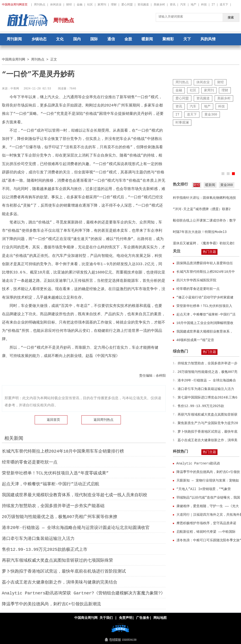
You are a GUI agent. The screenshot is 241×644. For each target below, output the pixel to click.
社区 (90, 5)
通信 (111, 39)
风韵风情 (208, 39)
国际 (94, 39)
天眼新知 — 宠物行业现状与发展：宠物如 (208, 480)
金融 (80, 5)
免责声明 (125, 618)
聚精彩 (168, 39)
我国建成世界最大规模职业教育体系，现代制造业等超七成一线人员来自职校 (75, 495)
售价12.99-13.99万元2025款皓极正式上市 (45, 550)
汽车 (183, 5)
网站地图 (160, 618)
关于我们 (106, 618)
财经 (69, 5)
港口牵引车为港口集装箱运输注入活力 (38, 539)
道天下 (224, 5)
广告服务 (143, 618)
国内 (77, 39)
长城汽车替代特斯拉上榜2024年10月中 (206, 272)
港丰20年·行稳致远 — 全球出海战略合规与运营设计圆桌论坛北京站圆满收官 (76, 528)
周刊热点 (40, 5)
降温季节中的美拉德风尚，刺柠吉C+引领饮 (208, 472)
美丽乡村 (159, 5)
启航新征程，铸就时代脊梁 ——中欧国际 (206, 532)
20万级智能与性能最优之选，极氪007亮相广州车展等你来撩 (60, 517)
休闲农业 (56, 5)
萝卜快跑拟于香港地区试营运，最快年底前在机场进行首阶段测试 (64, 571)
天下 (187, 39)
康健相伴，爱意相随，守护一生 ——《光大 (208, 506)
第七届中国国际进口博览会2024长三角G (208, 397)
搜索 (231, 17)
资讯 (173, 5)
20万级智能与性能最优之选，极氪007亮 (208, 372)
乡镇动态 (39, 39)
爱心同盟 (127, 5)
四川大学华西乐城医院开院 (196, 280)
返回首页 (53, 420)
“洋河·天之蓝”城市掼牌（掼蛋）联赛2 (202, 209)
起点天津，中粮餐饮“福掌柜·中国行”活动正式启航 (51, 484)
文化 (60, 39)
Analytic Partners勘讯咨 (198, 463)
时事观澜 (182, 123)
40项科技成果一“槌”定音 (195, 340)
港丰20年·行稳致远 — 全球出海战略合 (207, 380)
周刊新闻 (14, 39)
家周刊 (102, 5)
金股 (128, 39)
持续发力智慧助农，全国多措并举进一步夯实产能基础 (53, 506)
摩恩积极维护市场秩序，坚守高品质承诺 (206, 523)
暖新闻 (147, 39)
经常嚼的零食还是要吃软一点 (30, 462)
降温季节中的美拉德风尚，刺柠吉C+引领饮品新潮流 (52, 604)
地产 (194, 5)
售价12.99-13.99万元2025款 (201, 406)
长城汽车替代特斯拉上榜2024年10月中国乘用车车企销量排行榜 (63, 451)
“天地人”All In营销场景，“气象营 (204, 489)
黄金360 (211, 114)
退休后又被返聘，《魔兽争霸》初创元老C (204, 243)
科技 (204, 5)
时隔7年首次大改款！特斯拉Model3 (200, 232)
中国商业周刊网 (14, 59)
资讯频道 (143, 5)
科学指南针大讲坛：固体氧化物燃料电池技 (204, 198)
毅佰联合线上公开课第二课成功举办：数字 (204, 220)
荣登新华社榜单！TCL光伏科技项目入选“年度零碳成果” (55, 473)
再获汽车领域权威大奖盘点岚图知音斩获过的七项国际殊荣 (57, 561)
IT (213, 5)
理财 (114, 5)
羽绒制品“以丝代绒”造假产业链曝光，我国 (208, 498)
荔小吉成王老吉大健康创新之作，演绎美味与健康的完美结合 (60, 582)
